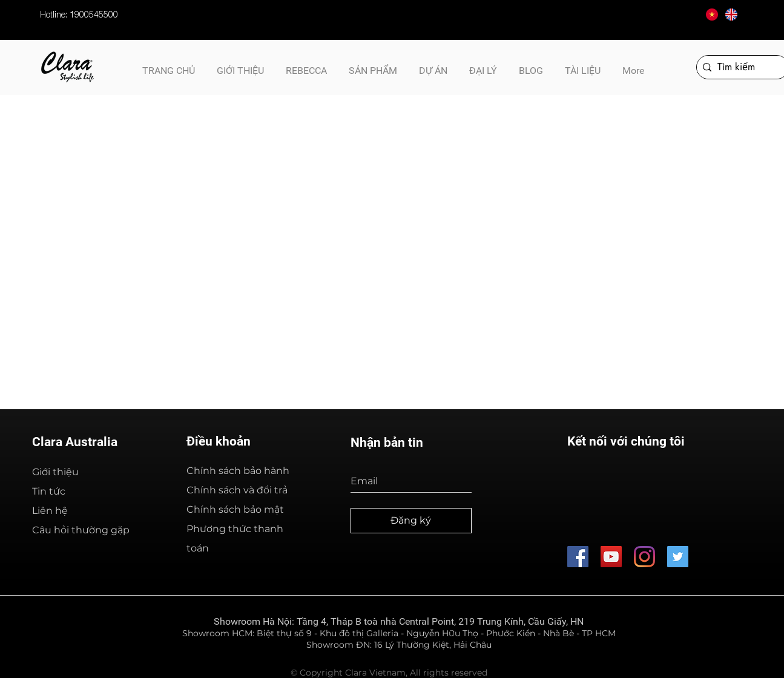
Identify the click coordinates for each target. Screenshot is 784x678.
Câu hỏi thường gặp (81, 530)
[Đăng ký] (411, 521)
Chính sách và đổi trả (237, 490)
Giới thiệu (55, 472)
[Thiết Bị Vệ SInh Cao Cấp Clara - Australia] (578, 557)
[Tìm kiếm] (740, 67)
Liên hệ (50, 511)
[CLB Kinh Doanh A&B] (678, 557)
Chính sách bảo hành (238, 471)
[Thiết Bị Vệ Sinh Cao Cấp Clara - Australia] (611, 557)
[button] (583, 65)
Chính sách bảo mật (235, 509)
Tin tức (49, 491)
